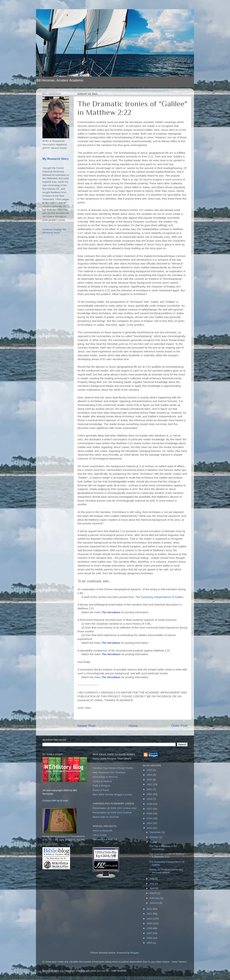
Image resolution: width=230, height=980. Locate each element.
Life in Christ (99, 835)
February (155, 898)
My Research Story (55, 159)
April (153, 888)
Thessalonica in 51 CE (105, 839)
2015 (150, 818)
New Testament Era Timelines (109, 772)
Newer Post (86, 726)
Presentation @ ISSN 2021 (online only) (115, 808)
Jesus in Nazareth (103, 831)
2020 (150, 794)
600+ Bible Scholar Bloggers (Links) (112, 795)
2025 (150, 770)
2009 (150, 923)
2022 (150, 784)
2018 (150, 804)
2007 (150, 933)
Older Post (179, 726)
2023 (150, 780)
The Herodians (111, 612)
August (154, 842)
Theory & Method (102, 781)
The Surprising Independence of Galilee (159, 597)
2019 (150, 799)
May (152, 884)
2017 (150, 809)
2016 (150, 813)
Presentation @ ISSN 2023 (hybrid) (112, 813)
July (152, 879)
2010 (150, 919)
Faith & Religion (101, 786)
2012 (150, 909)
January (154, 903)
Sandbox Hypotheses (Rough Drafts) (113, 768)
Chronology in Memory (105, 777)
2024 (150, 775)
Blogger (135, 953)
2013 (150, 828)
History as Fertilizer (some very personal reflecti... (166, 871)
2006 (150, 938)
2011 (150, 914)
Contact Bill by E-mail (55, 801)
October (154, 837)
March (153, 893)
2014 (150, 823)
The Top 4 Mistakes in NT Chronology (163, 848)
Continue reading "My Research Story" (54, 231)
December (156, 832)
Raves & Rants (101, 790)
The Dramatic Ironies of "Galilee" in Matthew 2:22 (167, 855)
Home (133, 726)
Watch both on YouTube (106, 817)
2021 (150, 789)
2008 (150, 928)
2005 (150, 943)
